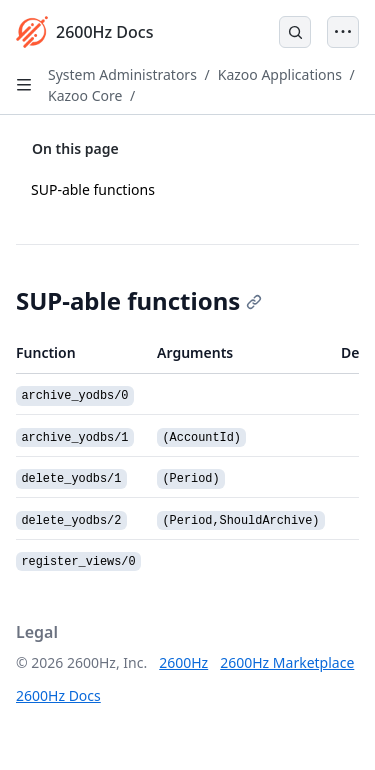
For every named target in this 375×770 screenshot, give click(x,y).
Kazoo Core (85, 95)
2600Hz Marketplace (287, 662)
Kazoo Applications (280, 74)
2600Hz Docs (58, 695)
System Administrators (122, 74)
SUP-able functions (93, 189)
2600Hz (183, 662)
